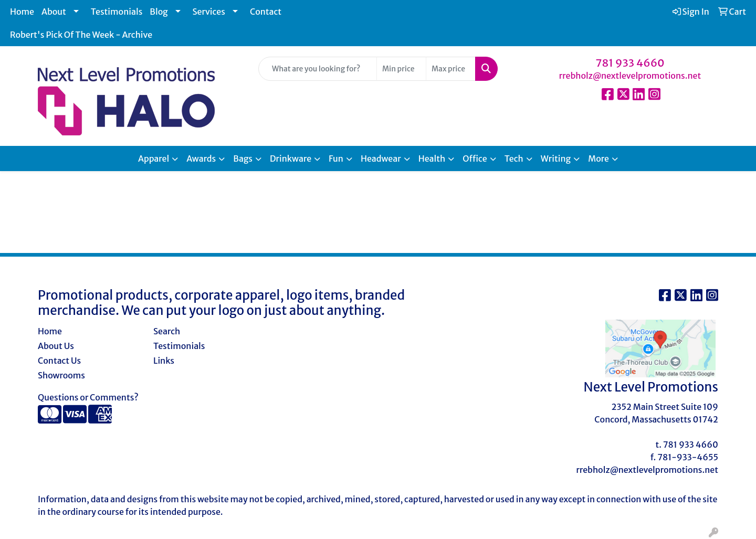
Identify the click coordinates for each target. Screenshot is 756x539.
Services (209, 12)
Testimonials (117, 12)
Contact (266, 12)
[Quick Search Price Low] (401, 69)
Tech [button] (514, 158)
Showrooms (61, 375)
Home (22, 12)
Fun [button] (336, 158)
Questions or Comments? (88, 397)
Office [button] (475, 158)
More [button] (598, 158)
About (54, 12)
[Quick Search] (318, 69)
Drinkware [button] (291, 158)
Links (164, 361)
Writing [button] (556, 158)
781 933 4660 (630, 63)
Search (167, 331)
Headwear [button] (381, 158)
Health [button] (432, 158)
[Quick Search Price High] (451, 69)
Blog (159, 12)
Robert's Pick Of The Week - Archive (81, 35)
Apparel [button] (154, 158)
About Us (56, 346)
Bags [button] (243, 158)
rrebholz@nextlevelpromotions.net (630, 76)
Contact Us (59, 361)
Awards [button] (201, 158)
